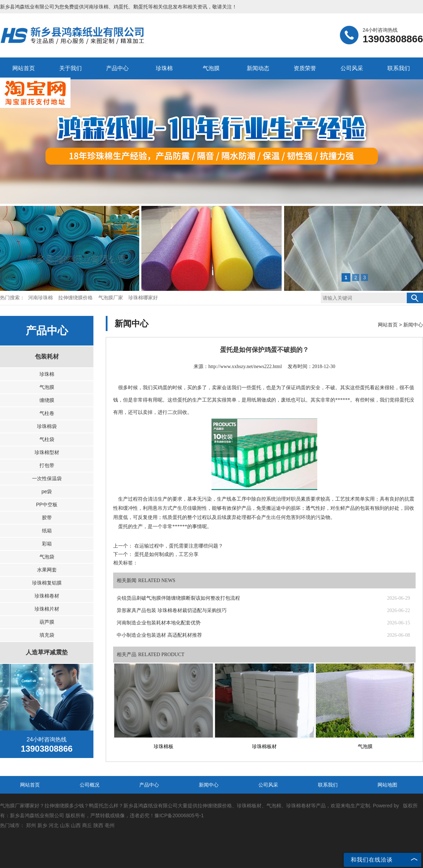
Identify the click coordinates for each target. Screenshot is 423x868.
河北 (54, 825)
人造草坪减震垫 (47, 652)
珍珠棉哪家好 (143, 298)
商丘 (87, 825)
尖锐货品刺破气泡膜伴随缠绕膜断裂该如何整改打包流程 (178, 598)
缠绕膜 (47, 400)
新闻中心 (413, 325)
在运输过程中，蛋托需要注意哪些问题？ (178, 546)
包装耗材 (47, 357)
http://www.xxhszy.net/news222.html (245, 366)
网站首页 (24, 68)
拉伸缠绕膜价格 (76, 298)
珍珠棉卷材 (47, 596)
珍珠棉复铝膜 (47, 583)
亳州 (110, 825)
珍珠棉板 (164, 747)
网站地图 (387, 785)
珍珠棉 (164, 68)
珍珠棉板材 (264, 747)
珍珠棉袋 (47, 426)
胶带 (47, 518)
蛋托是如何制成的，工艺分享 (166, 554)
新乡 (42, 825)
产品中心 (117, 68)
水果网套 (47, 570)
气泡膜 (211, 68)
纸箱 (47, 531)
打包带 (47, 465)
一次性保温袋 (47, 478)
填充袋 (47, 635)
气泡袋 (47, 557)
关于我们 (70, 68)
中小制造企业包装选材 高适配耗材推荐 (159, 635)
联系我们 (399, 68)
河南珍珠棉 (96, 7)
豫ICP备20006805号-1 (179, 815)
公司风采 (352, 68)
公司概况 (90, 785)
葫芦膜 (47, 622)
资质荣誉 (305, 68)
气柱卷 (47, 413)
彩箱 (47, 544)
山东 (65, 825)
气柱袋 (47, 439)
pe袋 (47, 491)
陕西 (98, 825)
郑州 (31, 825)
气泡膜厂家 (111, 298)
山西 (76, 825)
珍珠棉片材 (47, 609)
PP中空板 (47, 505)
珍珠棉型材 (47, 452)
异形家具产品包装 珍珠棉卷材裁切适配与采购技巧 (172, 610)
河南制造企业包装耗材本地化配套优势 (159, 623)
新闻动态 (258, 68)
